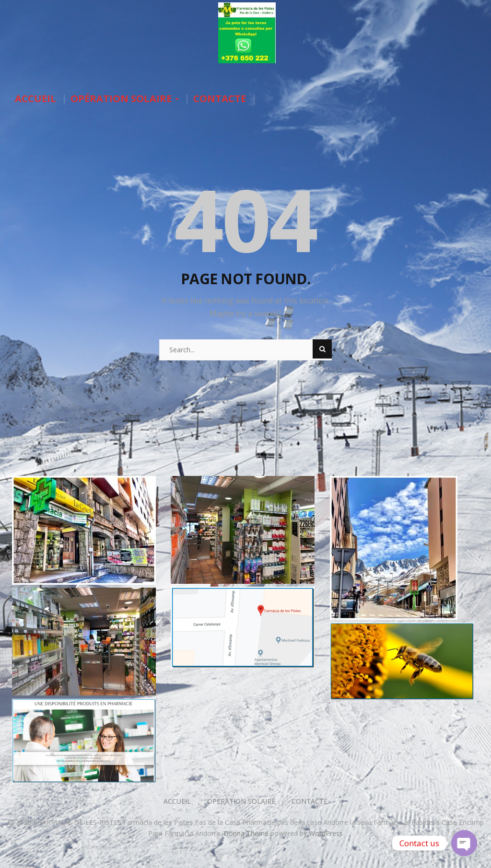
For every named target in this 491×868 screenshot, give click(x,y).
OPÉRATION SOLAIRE (125, 98)
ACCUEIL (35, 98)
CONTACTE (220, 98)
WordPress (326, 833)
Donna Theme (247, 833)
